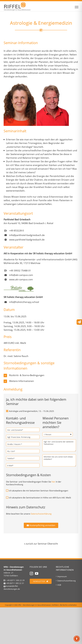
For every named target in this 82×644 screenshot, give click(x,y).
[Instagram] (31, 574)
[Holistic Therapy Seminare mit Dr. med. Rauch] (19, 287)
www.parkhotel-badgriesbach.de (27, 240)
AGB (59, 585)
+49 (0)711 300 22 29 (15, 580)
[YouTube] (37, 574)
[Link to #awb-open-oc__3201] (79, 322)
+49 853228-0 (16, 231)
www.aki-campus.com (21, 279)
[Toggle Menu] (77, 7)
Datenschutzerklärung (66, 581)
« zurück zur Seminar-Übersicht (41, 544)
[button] (41, 375)
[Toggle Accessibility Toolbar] (77, 639)
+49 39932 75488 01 (20, 271)
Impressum (62, 576)
